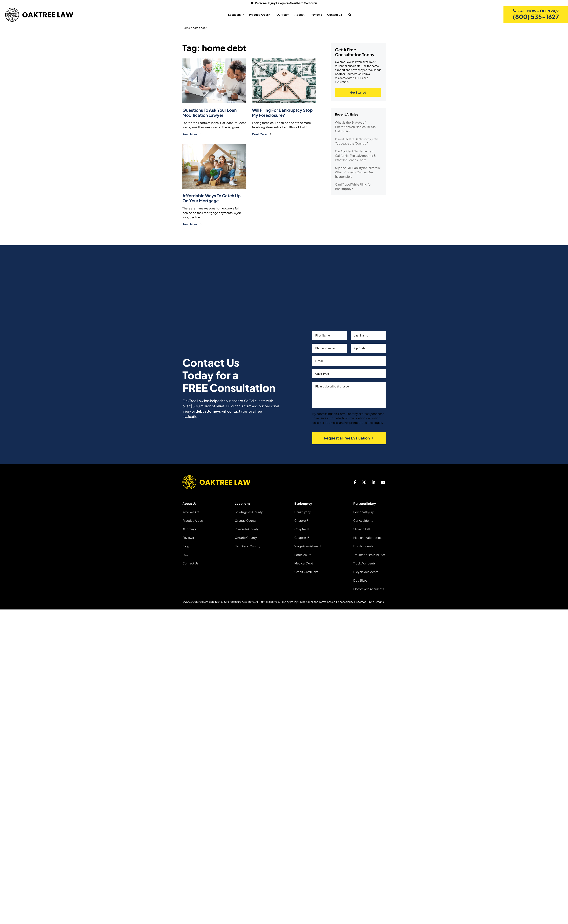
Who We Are (191, 512)
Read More (192, 134)
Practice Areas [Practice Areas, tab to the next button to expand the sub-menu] (257, 15)
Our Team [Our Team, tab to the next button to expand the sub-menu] (281, 15)
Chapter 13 (302, 537)
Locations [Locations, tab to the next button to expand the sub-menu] (233, 15)
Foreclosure (303, 554)
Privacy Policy (289, 601)
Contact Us (190, 563)
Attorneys (189, 529)
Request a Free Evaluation (349, 438)
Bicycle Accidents (366, 571)
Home (186, 28)
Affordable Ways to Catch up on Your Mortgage (212, 198)
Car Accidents (363, 520)
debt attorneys (208, 411)
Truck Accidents (364, 563)
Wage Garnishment (308, 546)
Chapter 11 (302, 529)
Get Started (358, 93)
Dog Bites (360, 580)
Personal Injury (364, 512)
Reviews (188, 537)
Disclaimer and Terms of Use (318, 601)
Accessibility (346, 601)
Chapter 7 (301, 520)
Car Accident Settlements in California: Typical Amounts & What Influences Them (355, 156)
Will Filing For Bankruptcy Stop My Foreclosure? (283, 113)
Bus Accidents (363, 546)
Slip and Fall (362, 529)
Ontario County (246, 537)
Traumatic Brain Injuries (369, 554)
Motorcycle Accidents (369, 589)
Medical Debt (304, 563)
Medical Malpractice (367, 537)
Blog (186, 546)
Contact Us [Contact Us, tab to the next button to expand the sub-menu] (333, 15)
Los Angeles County (249, 512)
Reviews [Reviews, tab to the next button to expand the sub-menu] (315, 15)
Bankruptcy (303, 512)
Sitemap (361, 601)
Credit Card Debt (306, 571)
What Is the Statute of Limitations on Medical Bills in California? (355, 127)
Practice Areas (193, 520)
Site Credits (377, 601)
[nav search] (348, 15)
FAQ (185, 554)
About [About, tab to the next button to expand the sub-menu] (297, 15)
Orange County (246, 520)
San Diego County (247, 546)
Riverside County (247, 529)
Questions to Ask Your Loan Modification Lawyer (210, 113)
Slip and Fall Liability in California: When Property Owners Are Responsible (358, 173)
